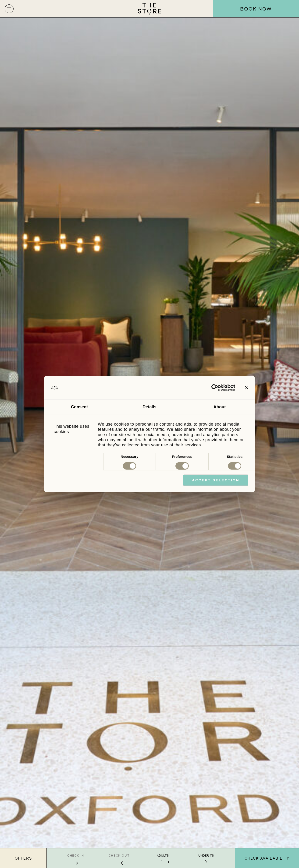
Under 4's (206, 856)
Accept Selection (216, 480)
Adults (163, 856)
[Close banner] (247, 388)
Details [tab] (149, 407)
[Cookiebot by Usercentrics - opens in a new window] (215, 388)
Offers (23, 858)
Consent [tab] (80, 407)
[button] (9, 9)
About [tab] (220, 407)
